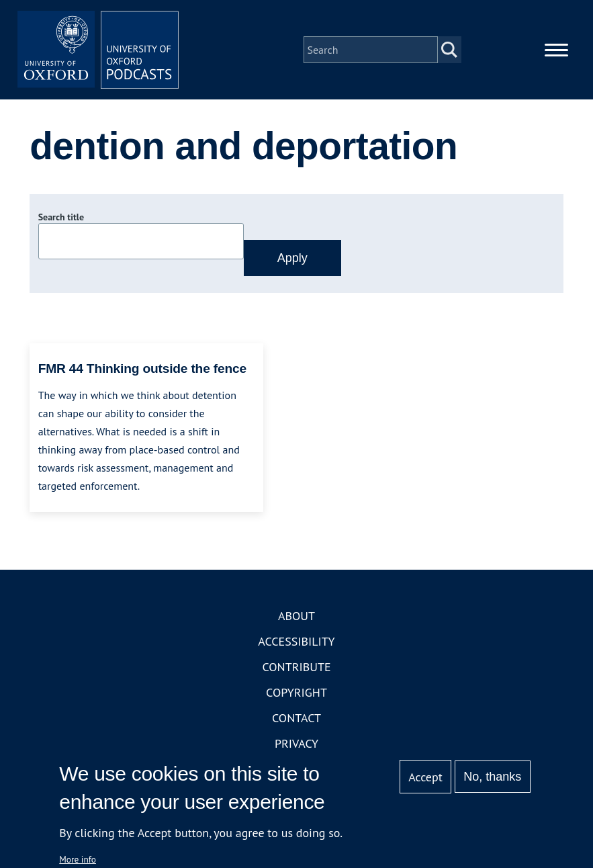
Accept (425, 777)
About (296, 616)
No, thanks (492, 777)
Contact (296, 718)
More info (78, 859)
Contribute (296, 667)
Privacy (296, 743)
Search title (61, 217)
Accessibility (296, 641)
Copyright (296, 692)
